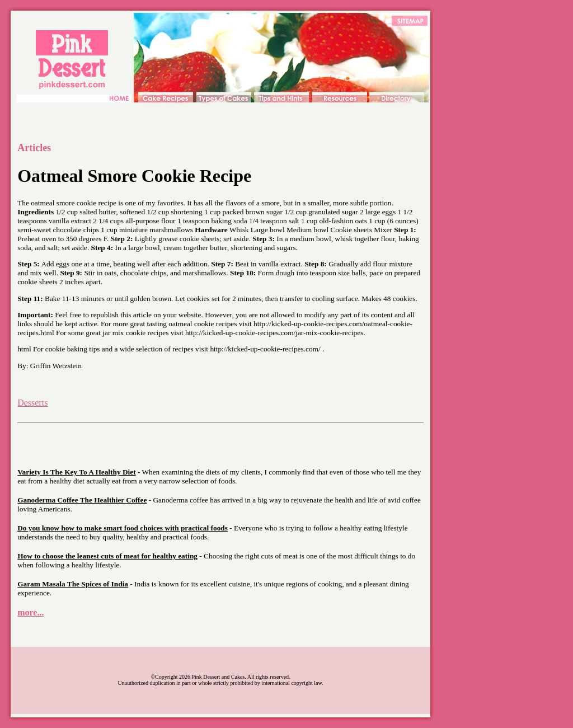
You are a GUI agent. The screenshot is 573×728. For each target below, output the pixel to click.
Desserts (32, 403)
